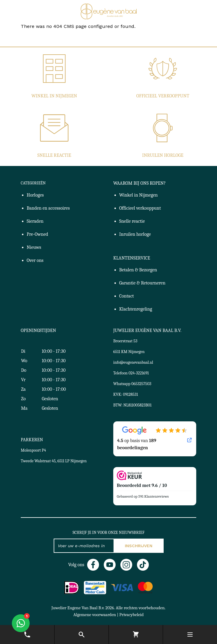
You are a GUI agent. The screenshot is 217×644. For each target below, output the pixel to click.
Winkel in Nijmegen (54, 96)
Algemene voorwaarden (95, 615)
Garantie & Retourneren (142, 283)
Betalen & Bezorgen (138, 270)
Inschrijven (139, 546)
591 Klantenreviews (154, 496)
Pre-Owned (37, 234)
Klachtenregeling (136, 309)
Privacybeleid (131, 615)
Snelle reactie (54, 155)
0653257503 (141, 384)
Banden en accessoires (48, 208)
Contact (127, 296)
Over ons (35, 260)
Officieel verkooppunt (163, 96)
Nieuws (34, 247)
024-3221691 (139, 373)
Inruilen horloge (163, 155)
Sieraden (35, 221)
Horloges (35, 195)
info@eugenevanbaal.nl (133, 362)
